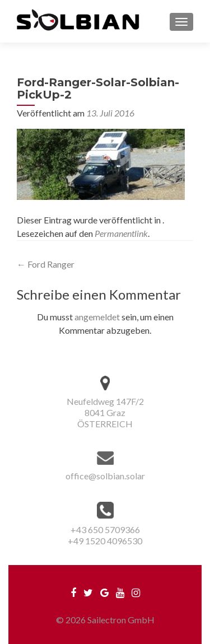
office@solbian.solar (105, 476)
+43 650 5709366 (105, 529)
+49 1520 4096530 (105, 541)
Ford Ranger (46, 264)
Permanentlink (121, 233)
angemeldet (97, 317)
